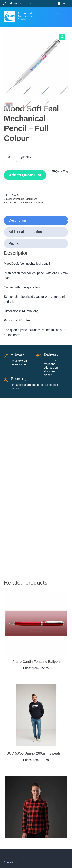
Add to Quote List (25, 175)
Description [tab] (17, 220)
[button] (57, 14)
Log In (65, 3)
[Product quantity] (10, 157)
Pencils (20, 199)
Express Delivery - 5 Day (23, 203)
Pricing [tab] (14, 243)
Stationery (31, 199)
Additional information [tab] (25, 232)
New (40, 203)
